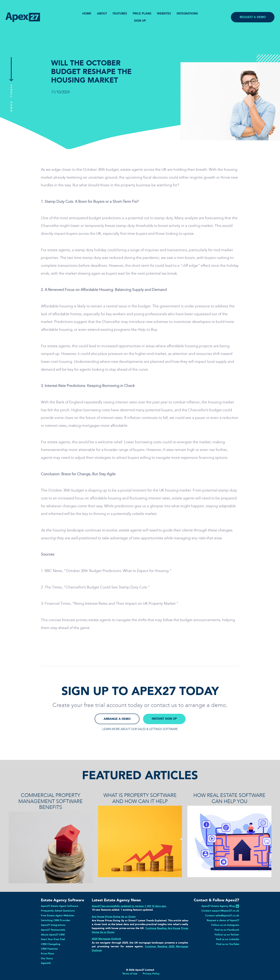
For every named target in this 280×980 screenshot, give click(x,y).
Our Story (47, 958)
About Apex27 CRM (53, 935)
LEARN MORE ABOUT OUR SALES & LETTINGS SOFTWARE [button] (140, 729)
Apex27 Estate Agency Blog (218, 906)
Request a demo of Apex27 (223, 920)
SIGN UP (140, 21)
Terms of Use (130, 974)
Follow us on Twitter (227, 935)
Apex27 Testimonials (53, 930)
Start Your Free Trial (53, 939)
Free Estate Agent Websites (57, 915)
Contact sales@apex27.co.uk (222, 915)
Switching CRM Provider (56, 920)
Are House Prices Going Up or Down (114, 917)
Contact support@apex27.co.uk (220, 911)
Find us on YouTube (228, 944)
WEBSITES (164, 13)
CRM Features (49, 949)
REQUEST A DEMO (253, 17)
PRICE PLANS (142, 13)
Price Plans (47, 954)
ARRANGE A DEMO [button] (117, 719)
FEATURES (120, 13)
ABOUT (102, 13)
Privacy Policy (151, 974)
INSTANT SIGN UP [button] (164, 719)
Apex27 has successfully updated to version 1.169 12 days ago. (129, 906)
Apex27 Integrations (53, 925)
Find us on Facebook (227, 930)
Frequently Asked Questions (58, 911)
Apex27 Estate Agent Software (60, 906)
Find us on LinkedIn (228, 939)
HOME (87, 13)
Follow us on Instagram (225, 925)
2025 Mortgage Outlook (106, 939)
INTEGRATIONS (187, 13)
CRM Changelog (51, 944)
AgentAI (46, 963)
